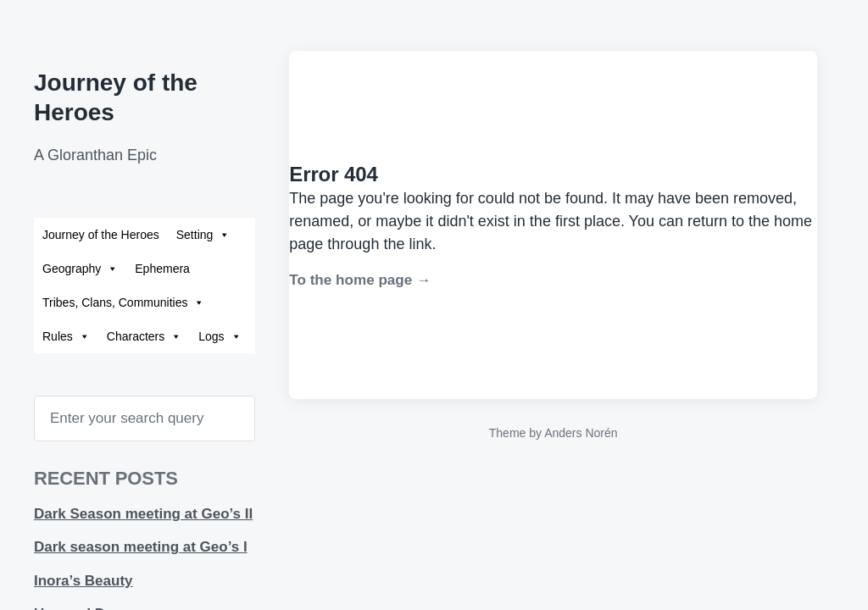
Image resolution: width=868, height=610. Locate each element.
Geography (80, 269)
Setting (203, 235)
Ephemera (162, 269)
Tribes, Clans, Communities (123, 302)
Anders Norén (581, 433)
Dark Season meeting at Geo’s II (143, 514)
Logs (220, 336)
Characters (144, 336)
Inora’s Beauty (83, 581)
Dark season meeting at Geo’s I (141, 547)
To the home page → (360, 280)
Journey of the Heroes (101, 235)
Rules (66, 336)
